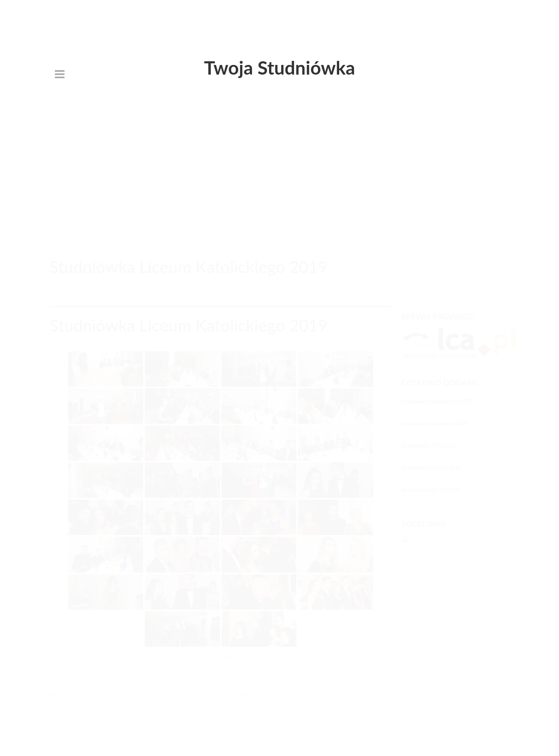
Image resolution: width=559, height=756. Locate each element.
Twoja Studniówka (280, 68)
